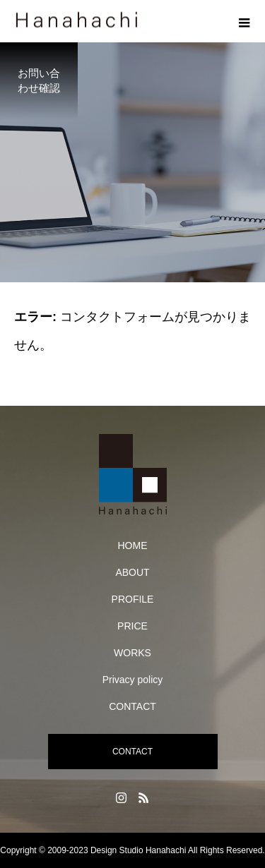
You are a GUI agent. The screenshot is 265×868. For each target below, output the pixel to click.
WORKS (132, 653)
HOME (133, 545)
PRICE (132, 626)
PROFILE (133, 599)
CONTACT (132, 706)
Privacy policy (133, 680)
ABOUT (132, 572)
